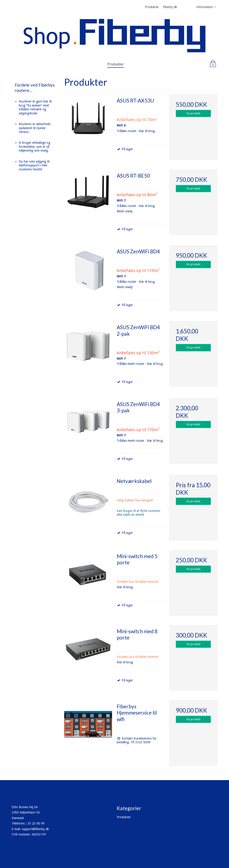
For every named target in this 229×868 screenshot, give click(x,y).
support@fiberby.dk (35, 829)
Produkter (124, 817)
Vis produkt (193, 113)
